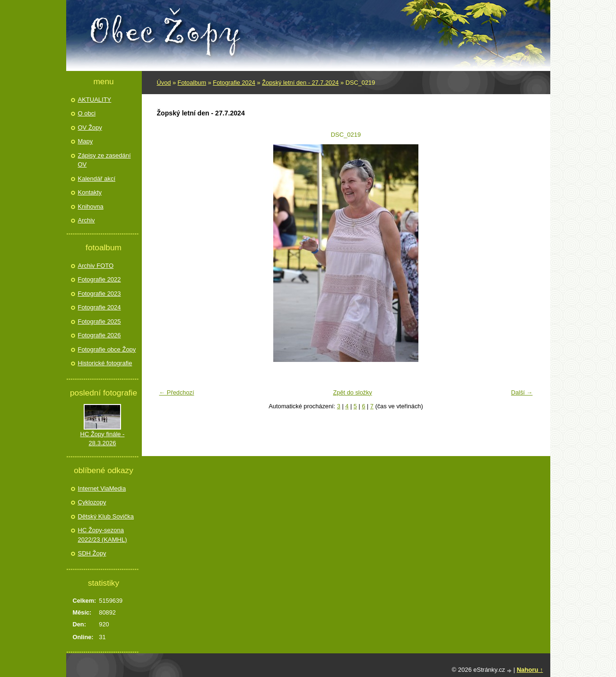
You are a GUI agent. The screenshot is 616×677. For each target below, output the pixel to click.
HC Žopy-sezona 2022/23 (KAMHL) (103, 535)
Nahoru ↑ (530, 670)
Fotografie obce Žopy (107, 349)
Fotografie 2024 (234, 83)
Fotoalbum (192, 83)
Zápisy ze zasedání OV (104, 160)
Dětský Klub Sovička (106, 516)
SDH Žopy (92, 553)
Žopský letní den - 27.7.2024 (300, 83)
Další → (522, 392)
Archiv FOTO (96, 266)
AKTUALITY (95, 100)
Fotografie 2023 (100, 294)
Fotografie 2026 (100, 335)
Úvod (164, 83)
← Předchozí (177, 392)
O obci (87, 113)
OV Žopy (90, 127)
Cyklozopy (92, 502)
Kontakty (90, 192)
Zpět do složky (352, 392)
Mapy (86, 141)
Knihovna (91, 207)
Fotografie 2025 (100, 321)
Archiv (87, 220)
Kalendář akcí (97, 179)
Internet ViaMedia (102, 488)
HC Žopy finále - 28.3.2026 (103, 439)
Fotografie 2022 (100, 279)
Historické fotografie (105, 363)
